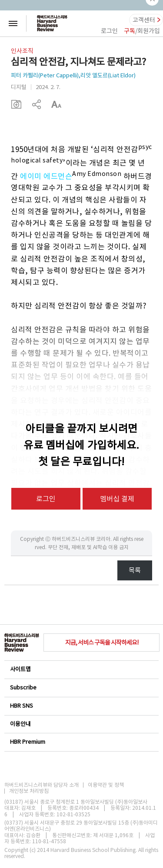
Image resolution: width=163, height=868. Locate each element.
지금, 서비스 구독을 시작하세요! (102, 643)
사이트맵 (81, 669)
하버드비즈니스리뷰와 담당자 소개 (42, 785)
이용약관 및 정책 (106, 785)
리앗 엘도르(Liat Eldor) (108, 75)
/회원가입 (142, 31)
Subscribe (81, 687)
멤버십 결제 (117, 499)
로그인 (109, 31)
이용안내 (81, 724)
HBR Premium (81, 742)
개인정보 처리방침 (29, 791)
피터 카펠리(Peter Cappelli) (45, 75)
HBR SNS (81, 706)
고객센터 (144, 20)
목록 (135, 570)
